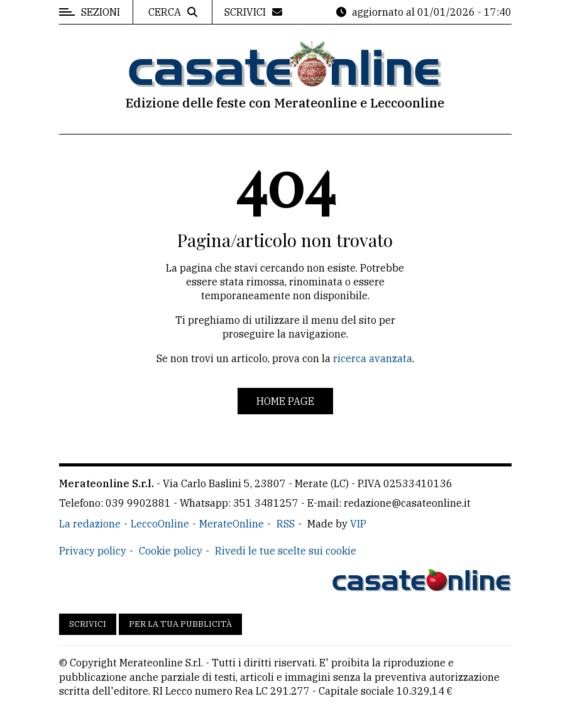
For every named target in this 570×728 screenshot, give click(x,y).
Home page (285, 401)
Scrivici (88, 624)
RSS (286, 524)
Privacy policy (93, 551)
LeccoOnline (160, 524)
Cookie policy (171, 551)
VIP (358, 524)
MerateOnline (232, 524)
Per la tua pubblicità (180, 624)
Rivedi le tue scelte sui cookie (286, 551)
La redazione (90, 524)
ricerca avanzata (373, 358)
